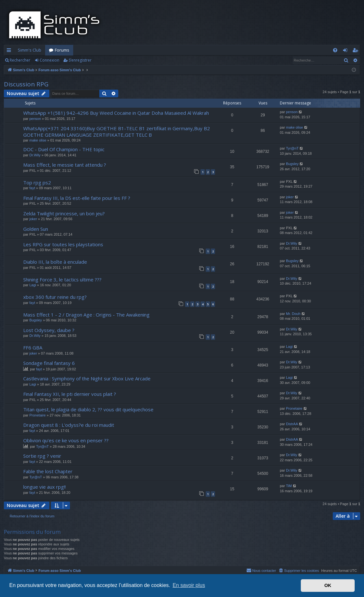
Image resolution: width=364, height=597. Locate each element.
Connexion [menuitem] (346, 51)
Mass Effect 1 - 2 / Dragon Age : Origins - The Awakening (86, 315)
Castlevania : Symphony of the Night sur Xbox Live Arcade (87, 378)
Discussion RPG (26, 84)
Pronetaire (38, 415)
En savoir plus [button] (189, 585)
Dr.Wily (35, 155)
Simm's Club (30, 50)
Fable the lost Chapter (48, 471)
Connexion (49, 60)
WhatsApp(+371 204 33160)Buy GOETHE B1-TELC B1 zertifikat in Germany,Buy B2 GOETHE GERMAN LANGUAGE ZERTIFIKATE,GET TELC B (117, 131)
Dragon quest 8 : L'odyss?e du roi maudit (69, 425)
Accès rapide (10, 51)
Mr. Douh (293, 314)
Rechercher (20, 60)
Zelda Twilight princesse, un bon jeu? (64, 213)
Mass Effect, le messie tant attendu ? (65, 165)
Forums (62, 50)
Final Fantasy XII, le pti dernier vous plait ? (70, 394)
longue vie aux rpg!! (44, 487)
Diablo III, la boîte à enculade (55, 262)
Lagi (33, 285)
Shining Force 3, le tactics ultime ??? (62, 279)
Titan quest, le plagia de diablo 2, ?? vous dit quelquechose (88, 409)
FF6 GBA (33, 347)
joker (290, 197)
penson (35, 119)
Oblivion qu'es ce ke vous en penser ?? (66, 440)
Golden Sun (36, 229)
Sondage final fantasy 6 (49, 363)
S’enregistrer (80, 60)
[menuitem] (335, 50)
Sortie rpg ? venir (42, 456)
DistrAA (292, 424)
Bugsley (292, 164)
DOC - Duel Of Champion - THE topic (64, 149)
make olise (38, 140)
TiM (289, 486)
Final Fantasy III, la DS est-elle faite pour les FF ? (77, 198)
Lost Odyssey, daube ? (49, 330)
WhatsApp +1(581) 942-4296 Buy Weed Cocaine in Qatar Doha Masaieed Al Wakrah (116, 113)
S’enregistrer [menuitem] (356, 51)
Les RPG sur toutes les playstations (63, 244)
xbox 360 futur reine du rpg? (55, 297)
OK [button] (328, 585)
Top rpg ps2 (37, 182)
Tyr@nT (292, 148)
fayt (32, 188)
